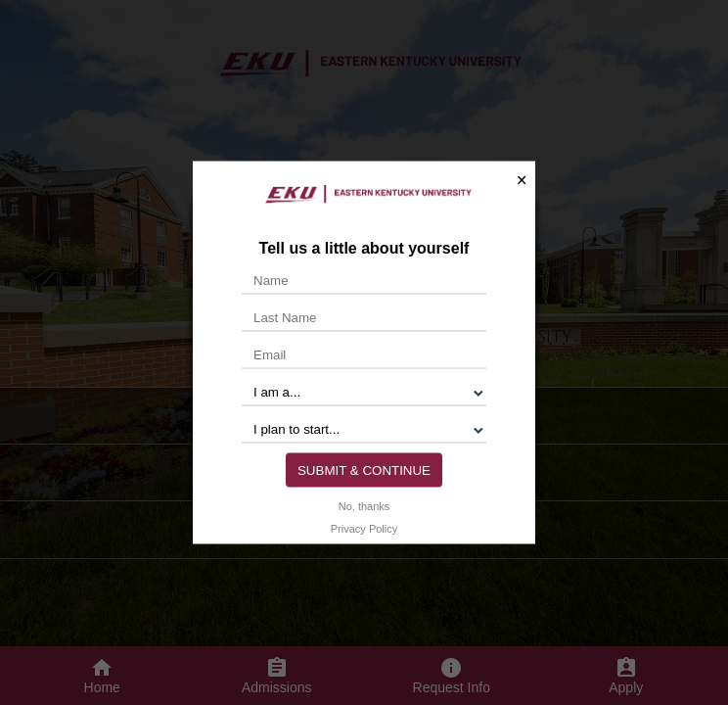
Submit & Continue (364, 470)
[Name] (364, 280)
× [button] (522, 180)
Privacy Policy (364, 528)
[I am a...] (364, 392)
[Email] (364, 354)
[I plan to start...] (364, 429)
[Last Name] (364, 317)
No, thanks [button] (364, 505)
